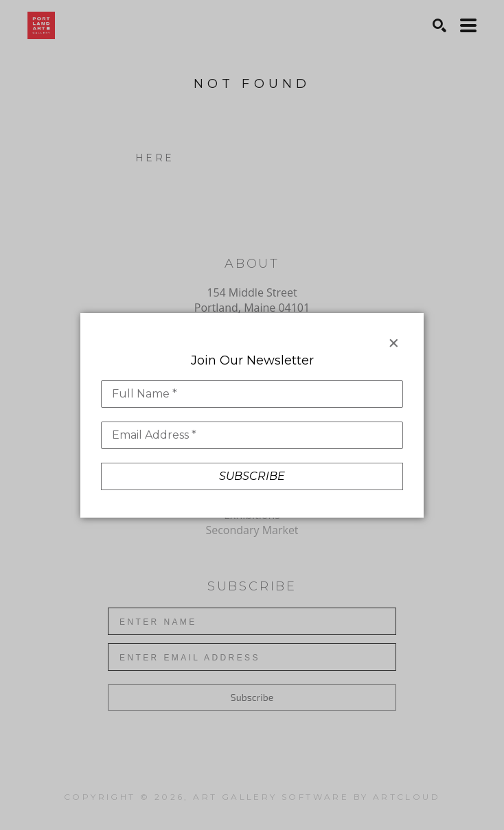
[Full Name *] (252, 394)
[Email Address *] (252, 435)
